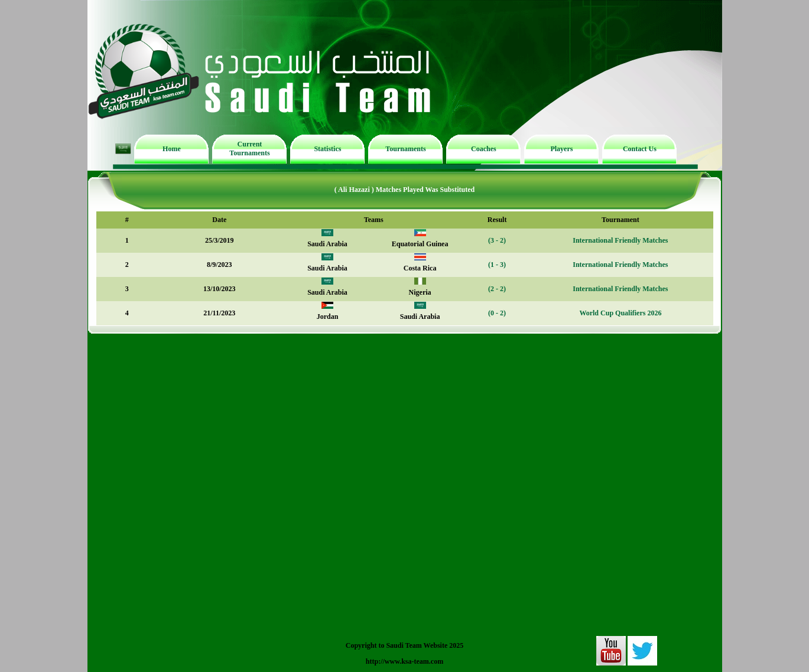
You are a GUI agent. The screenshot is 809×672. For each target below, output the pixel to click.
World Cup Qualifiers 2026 (620, 313)
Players (561, 149)
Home (172, 149)
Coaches (484, 149)
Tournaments (405, 149)
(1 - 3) (497, 265)
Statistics (327, 149)
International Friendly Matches (620, 240)
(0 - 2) (497, 313)
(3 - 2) (497, 240)
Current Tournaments (249, 149)
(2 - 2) (497, 289)
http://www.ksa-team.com (405, 661)
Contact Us (640, 149)
